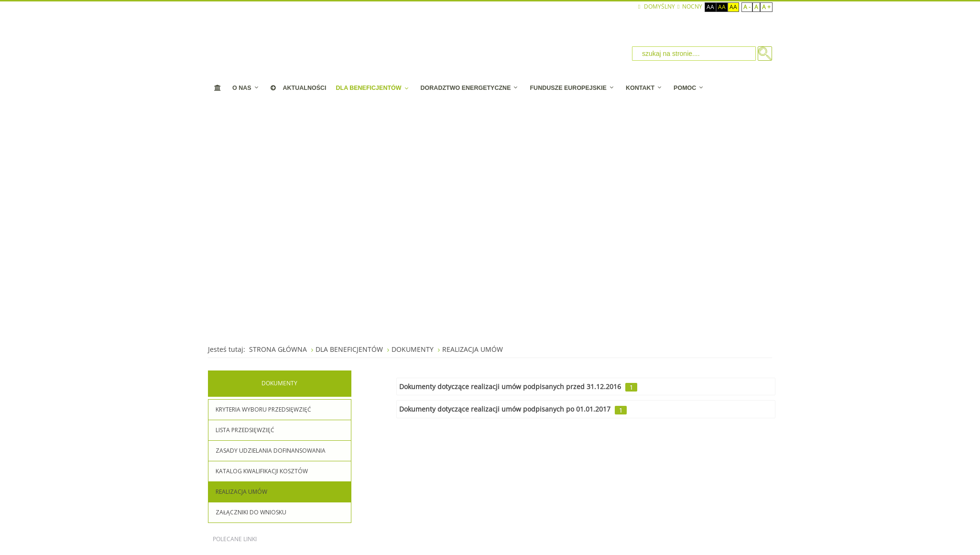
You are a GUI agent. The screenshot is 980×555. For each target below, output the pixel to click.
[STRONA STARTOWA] (218, 88)
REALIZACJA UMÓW (241, 492)
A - (747, 7)
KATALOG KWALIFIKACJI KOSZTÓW (262, 471)
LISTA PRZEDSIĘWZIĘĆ (245, 430)
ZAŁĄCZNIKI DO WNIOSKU (251, 512)
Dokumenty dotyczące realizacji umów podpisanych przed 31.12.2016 (510, 386)
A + (766, 7)
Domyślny (657, 7)
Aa (710, 7)
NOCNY (690, 7)
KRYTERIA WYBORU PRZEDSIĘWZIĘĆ (263, 409)
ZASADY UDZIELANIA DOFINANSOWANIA (271, 451)
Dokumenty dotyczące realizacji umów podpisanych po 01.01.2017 (505, 409)
